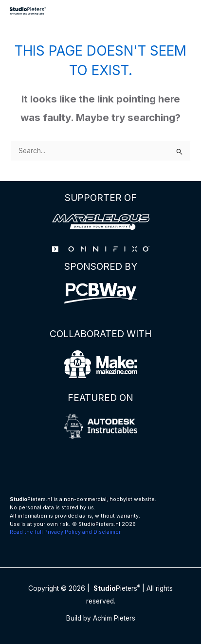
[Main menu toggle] (182, 11)
